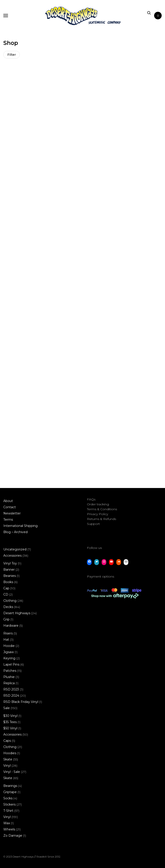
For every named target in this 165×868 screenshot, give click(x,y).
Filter (12, 55)
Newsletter (12, 513)
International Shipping (20, 526)
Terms (8, 520)
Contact (10, 507)
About (8, 501)
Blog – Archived (15, 532)
